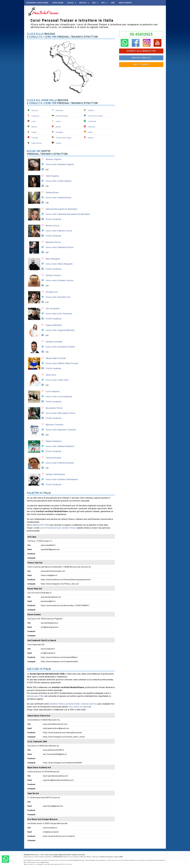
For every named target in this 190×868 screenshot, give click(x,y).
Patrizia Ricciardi (53, 458)
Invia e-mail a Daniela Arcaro (59, 198)
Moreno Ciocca (52, 226)
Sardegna (59, 132)
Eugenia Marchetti (54, 325)
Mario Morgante (53, 259)
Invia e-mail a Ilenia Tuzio (57, 380)
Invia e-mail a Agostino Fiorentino (61, 430)
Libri (113, 3)
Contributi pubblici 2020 (115, 857)
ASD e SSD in (39, 669)
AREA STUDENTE (125, 3)
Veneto (59, 143)
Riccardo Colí (52, 292)
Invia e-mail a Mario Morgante (59, 264)
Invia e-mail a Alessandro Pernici (61, 413)
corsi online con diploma (79, 707)
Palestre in (39, 493)
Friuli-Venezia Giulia (95, 116)
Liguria (58, 121)
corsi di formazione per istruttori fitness (58, 528)
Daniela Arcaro (52, 192)
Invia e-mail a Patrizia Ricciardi (60, 463)
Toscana (35, 138)
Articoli (83, 3)
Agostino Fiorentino (55, 425)
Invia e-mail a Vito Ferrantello (59, 314)
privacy (41, 864)
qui (49, 864)
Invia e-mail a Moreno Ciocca (59, 231)
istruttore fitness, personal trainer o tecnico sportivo (73, 704)
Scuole (70, 3)
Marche (34, 127)
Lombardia (92, 121)
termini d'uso (45, 862)
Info (103, 3)
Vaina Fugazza (52, 176)
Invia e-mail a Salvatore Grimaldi (60, 347)
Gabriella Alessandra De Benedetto (61, 209)
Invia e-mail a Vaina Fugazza (59, 181)
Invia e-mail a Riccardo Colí (58, 297)
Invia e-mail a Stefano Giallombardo (62, 479)
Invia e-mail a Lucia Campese (59, 397)
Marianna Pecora (53, 242)
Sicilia (90, 132)
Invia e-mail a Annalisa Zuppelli (60, 164)
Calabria (91, 110)
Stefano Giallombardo (55, 474)
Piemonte (92, 127)
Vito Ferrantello (53, 309)
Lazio (34, 121)
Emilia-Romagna (62, 116)
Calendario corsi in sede (37, 3)
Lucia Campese (53, 391)
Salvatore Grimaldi (54, 342)
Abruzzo (35, 110)
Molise (58, 127)
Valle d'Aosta (37, 143)
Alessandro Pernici (54, 408)
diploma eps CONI (35, 696)
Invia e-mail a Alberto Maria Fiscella (62, 363)
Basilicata (59, 110)
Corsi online (58, 3)
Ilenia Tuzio (51, 375)
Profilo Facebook (53, 219)
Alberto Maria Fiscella (56, 358)
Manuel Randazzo (54, 441)
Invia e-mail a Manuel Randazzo (60, 446)
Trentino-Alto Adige (63, 138)
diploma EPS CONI (41, 525)
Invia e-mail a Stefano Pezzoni (60, 280)
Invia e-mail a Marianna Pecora (59, 247)
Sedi (94, 3)
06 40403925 (141, 34)
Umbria (91, 138)
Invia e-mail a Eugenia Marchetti (60, 330)
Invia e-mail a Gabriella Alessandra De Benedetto (68, 214)
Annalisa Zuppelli (53, 159)
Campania (35, 116)
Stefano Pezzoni (53, 275)
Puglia (34, 132)
